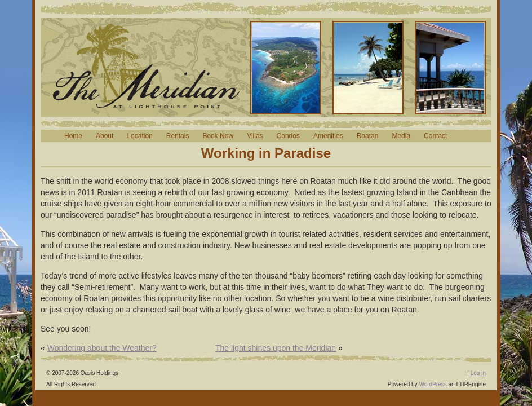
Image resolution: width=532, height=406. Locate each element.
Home (73, 136)
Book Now (218, 136)
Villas (255, 136)
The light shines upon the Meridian (276, 348)
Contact (435, 136)
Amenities (328, 136)
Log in (478, 373)
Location (139, 136)
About (105, 136)
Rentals (178, 136)
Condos (288, 136)
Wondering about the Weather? (102, 348)
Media (401, 136)
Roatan (368, 136)
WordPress (433, 384)
